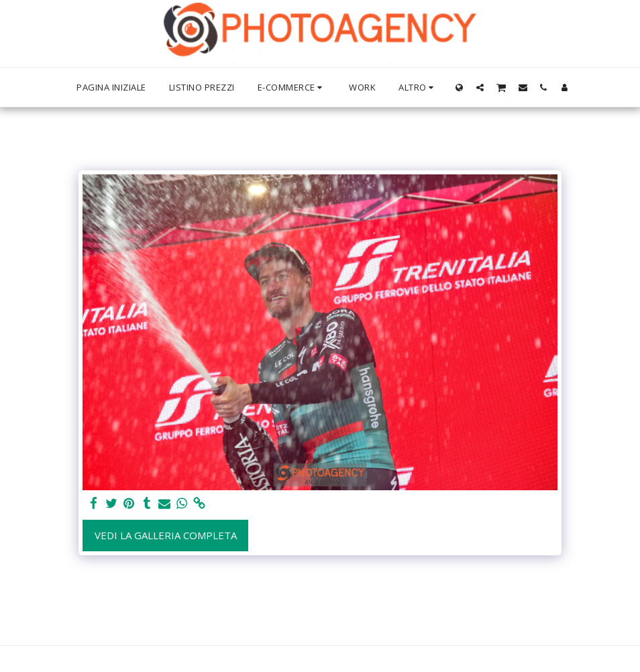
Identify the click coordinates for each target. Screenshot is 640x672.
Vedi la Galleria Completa (166, 535)
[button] (480, 87)
